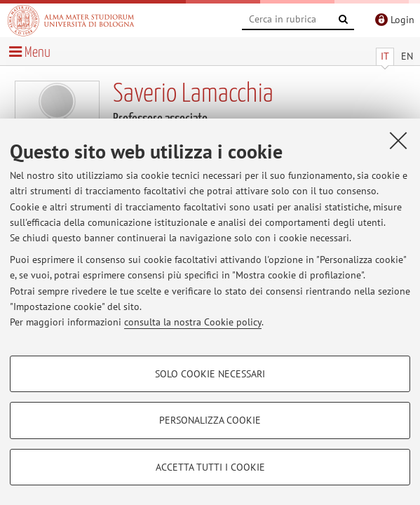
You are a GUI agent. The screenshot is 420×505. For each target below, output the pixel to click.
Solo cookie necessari (210, 374)
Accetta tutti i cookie (210, 467)
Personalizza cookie (210, 420)
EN (407, 56)
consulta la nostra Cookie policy (193, 322)
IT (385, 56)
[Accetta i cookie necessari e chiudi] (398, 140)
